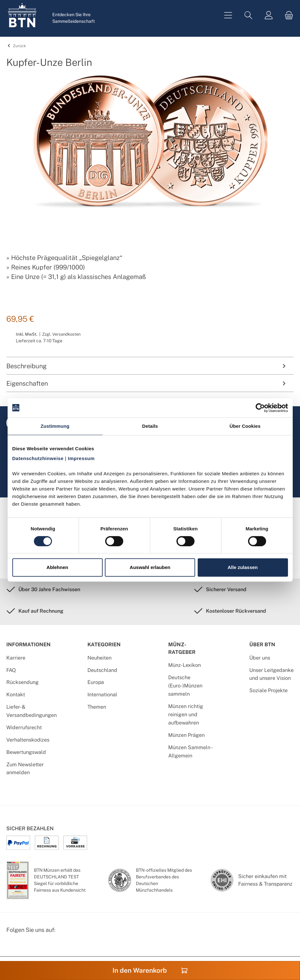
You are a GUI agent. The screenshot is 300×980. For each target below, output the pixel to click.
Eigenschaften (147, 383)
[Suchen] (248, 15)
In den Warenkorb (150, 970)
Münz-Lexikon (185, 665)
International (102, 695)
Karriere (16, 658)
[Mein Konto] (269, 15)
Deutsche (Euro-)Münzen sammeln (185, 686)
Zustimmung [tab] (55, 426)
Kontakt (16, 695)
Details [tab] (150, 426)
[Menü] (228, 15)
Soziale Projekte (268, 690)
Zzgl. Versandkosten (61, 334)
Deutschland (102, 670)
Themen (97, 707)
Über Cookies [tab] (245, 426)
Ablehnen (57, 567)
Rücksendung (22, 682)
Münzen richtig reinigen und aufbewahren (186, 714)
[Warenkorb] (287, 15)
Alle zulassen (243, 567)
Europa (96, 682)
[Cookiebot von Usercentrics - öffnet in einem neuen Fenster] (260, 408)
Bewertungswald (26, 752)
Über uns (260, 658)
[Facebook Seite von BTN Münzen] (12, 946)
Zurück (16, 46)
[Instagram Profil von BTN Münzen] (27, 946)
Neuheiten (99, 658)
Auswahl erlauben (150, 567)
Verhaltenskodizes (28, 740)
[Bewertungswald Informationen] (43, 946)
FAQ (11, 670)
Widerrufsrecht (24, 727)
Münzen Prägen (186, 735)
